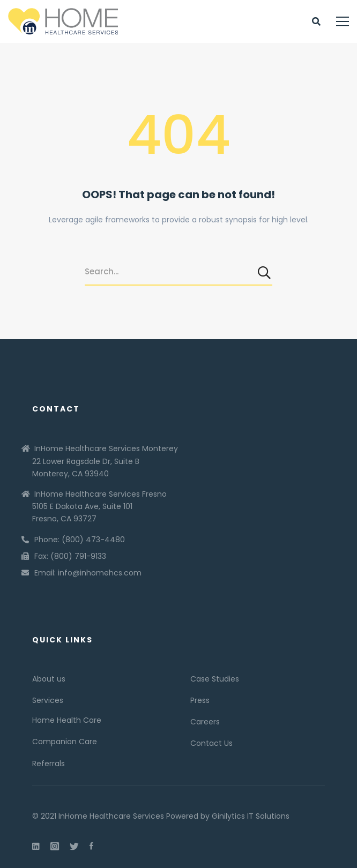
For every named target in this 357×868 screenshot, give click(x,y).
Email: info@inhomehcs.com (88, 573)
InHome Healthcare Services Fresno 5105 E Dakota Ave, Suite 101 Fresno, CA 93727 (99, 506)
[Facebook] (91, 846)
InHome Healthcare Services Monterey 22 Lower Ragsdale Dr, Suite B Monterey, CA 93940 (105, 461)
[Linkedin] (36, 846)
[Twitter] (74, 846)
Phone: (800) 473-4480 (80, 540)
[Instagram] (55, 846)
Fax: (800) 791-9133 (70, 556)
